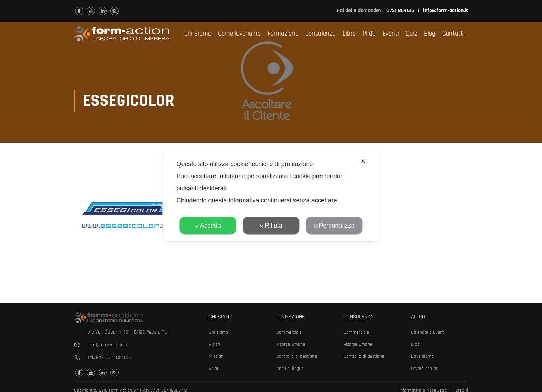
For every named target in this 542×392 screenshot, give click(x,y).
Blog (430, 34)
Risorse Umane (291, 344)
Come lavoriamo (239, 34)
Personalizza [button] (334, 225)
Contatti (454, 34)
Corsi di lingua (290, 369)
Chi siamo (218, 332)
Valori (214, 369)
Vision (214, 344)
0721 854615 (118, 358)
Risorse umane (358, 344)
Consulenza (320, 34)
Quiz (412, 34)
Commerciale (289, 332)
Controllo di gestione (297, 356)
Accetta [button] (208, 225)
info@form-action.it (446, 11)
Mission (216, 356)
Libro (349, 34)
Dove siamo (422, 356)
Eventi (391, 34)
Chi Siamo (198, 34)
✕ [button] (363, 161)
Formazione (283, 34)
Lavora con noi (425, 369)
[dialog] (271, 196)
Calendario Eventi (428, 332)
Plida (369, 34)
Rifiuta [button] (271, 225)
